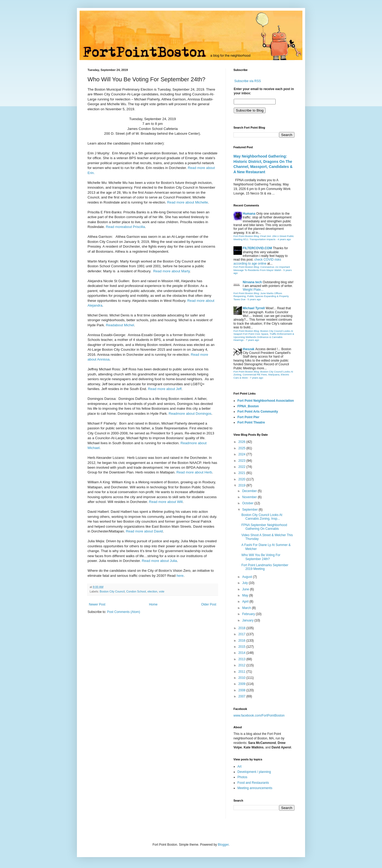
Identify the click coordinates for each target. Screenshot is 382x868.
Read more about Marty (172, 271)
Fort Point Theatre (251, 422)
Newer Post (97, 604)
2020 (242, 479)
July (246, 583)
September (250, 510)
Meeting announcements (255, 788)
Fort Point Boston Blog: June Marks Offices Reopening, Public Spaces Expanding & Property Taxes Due (261, 296)
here (180, 576)
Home (153, 604)
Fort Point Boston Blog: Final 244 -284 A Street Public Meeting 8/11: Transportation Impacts (264, 238)
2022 (242, 467)
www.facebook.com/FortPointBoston (259, 715)
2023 (242, 461)
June (246, 589)
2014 (242, 653)
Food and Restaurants (253, 783)
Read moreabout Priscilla (125, 227)
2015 (242, 647)
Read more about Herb (194, 472)
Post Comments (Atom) (123, 612)
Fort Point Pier (248, 417)
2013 (242, 659)
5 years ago (254, 299)
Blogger (223, 845)
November (250, 497)
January (248, 620)
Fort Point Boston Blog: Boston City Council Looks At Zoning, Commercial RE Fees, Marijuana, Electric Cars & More (263, 375)
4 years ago (284, 239)
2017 (242, 634)
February (249, 614)
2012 (242, 665)
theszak (249, 349)
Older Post (209, 604)
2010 (242, 678)
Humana (249, 214)
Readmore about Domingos (190, 414)
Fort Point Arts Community (258, 412)
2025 (242, 448)
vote (162, 591)
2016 (242, 641)
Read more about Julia (160, 561)
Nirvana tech (252, 282)
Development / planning (254, 772)
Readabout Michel (120, 325)
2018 (242, 628)
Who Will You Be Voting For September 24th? (261, 557)
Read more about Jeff (165, 389)
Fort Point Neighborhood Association (266, 401)
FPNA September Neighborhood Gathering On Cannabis (264, 527)
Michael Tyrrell (254, 308)
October (248, 503)
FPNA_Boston (248, 406)
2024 (242, 454)
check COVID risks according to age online (257, 261)
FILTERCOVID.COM (257, 248)
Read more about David (144, 531)
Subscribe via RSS (248, 81)
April (246, 602)
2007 (242, 696)
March (247, 608)
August (248, 577)
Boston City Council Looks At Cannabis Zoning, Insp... (262, 517)
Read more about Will (166, 502)
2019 (242, 485)
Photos (242, 777)
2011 (242, 672)
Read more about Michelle (188, 202)
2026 (242, 442)
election (152, 591)
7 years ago (252, 340)
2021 (242, 473)
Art (239, 767)
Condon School (136, 591)
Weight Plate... (253, 290)
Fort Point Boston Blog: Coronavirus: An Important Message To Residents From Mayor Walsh (262, 268)
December (250, 491)
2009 (242, 684)
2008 (242, 690)
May (246, 595)
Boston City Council (112, 591)
